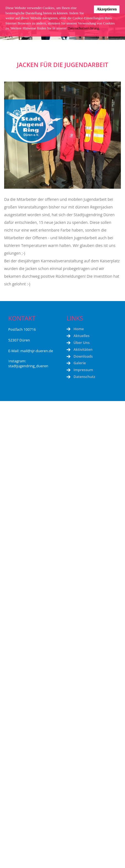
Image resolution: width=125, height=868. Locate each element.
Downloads (83, 356)
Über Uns (81, 343)
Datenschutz (84, 377)
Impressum (83, 370)
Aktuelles (81, 336)
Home (79, 329)
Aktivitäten (83, 349)
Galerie (80, 363)
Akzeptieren (107, 9)
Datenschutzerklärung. (84, 28)
